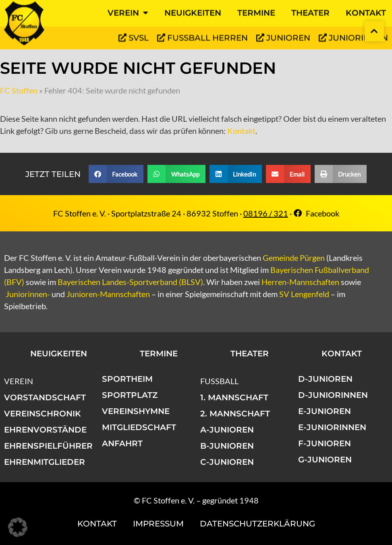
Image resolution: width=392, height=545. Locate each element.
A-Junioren (227, 430)
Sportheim (127, 379)
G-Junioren (325, 460)
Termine (159, 354)
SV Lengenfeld (304, 294)
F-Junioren (325, 443)
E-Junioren (325, 411)
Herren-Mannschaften (300, 282)
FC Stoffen (19, 90)
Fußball (219, 381)
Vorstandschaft (45, 397)
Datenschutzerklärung (257, 524)
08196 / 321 (266, 213)
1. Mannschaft (234, 397)
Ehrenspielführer (48, 446)
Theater (250, 354)
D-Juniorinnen (333, 395)
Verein (19, 381)
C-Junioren (227, 462)
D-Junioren (325, 379)
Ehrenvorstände (45, 430)
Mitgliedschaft (139, 427)
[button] (116, 174)
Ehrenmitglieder (45, 462)
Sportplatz (130, 395)
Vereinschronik (43, 414)
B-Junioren (227, 446)
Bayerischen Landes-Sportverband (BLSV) (130, 282)
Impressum (158, 524)
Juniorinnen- (28, 294)
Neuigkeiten (59, 354)
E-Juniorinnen (332, 427)
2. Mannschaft (235, 414)
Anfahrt (122, 443)
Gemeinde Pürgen (294, 258)
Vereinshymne (136, 411)
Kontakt (241, 131)
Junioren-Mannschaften (108, 294)
